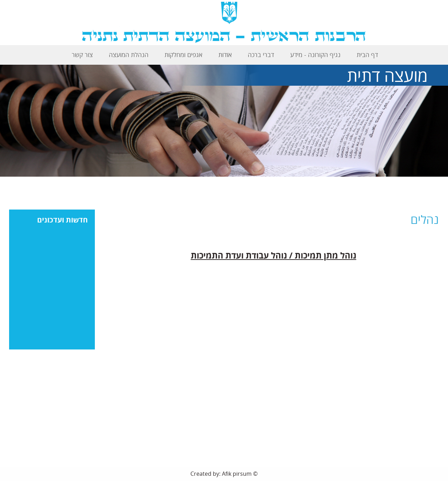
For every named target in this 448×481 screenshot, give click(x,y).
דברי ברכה (261, 55)
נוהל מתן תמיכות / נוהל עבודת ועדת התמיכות (274, 255)
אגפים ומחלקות (183, 55)
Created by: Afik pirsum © (224, 474)
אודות (225, 55)
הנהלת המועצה (129, 55)
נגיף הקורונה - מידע (315, 55)
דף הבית (367, 55)
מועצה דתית (387, 75)
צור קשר (82, 55)
